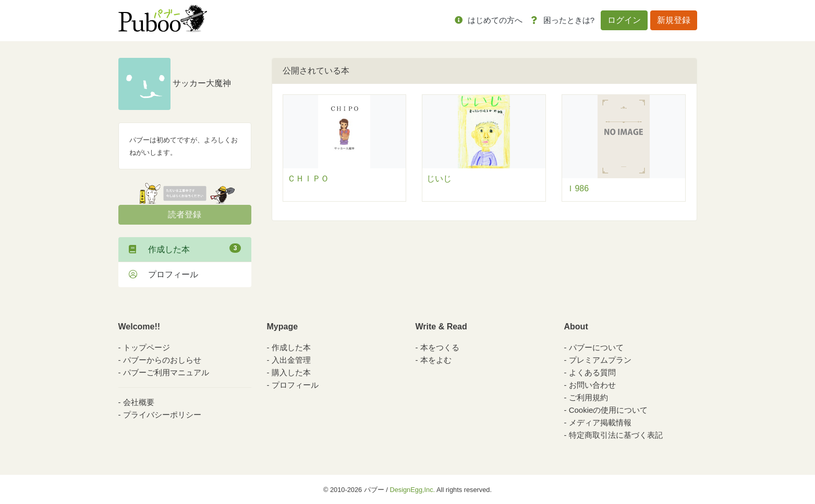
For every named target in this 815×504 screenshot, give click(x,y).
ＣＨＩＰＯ (308, 179)
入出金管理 (291, 360)
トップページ (147, 347)
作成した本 (185, 249)
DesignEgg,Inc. (412, 490)
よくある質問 (592, 372)
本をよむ (436, 360)
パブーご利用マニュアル (166, 372)
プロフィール (163, 274)
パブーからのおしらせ (162, 360)
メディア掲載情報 (600, 422)
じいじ (439, 179)
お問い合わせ (592, 385)
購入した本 (291, 372)
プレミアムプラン (600, 360)
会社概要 (139, 402)
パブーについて (596, 347)
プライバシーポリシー (162, 415)
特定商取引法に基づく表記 (616, 435)
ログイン (624, 20)
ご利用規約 (588, 397)
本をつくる (440, 347)
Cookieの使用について (609, 410)
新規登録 (674, 20)
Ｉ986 (577, 188)
